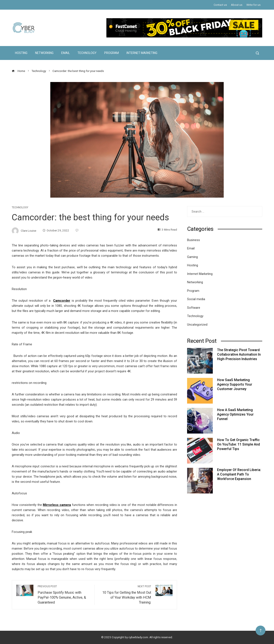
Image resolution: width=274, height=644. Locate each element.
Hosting (21, 53)
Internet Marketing (142, 53)
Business (194, 240)
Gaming (192, 257)
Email (66, 53)
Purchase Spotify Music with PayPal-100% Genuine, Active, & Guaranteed (64, 595)
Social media (196, 299)
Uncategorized (197, 325)
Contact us (220, 5)
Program (112, 53)
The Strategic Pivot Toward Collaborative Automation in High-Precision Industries (239, 354)
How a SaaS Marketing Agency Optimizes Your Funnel (235, 414)
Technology (87, 53)
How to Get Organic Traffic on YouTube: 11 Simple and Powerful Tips (238, 444)
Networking (44, 53)
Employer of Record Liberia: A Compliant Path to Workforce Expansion (239, 474)
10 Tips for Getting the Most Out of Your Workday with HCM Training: (125, 595)
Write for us (253, 5)
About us (237, 5)
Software (194, 308)
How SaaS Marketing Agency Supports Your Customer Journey (235, 384)
